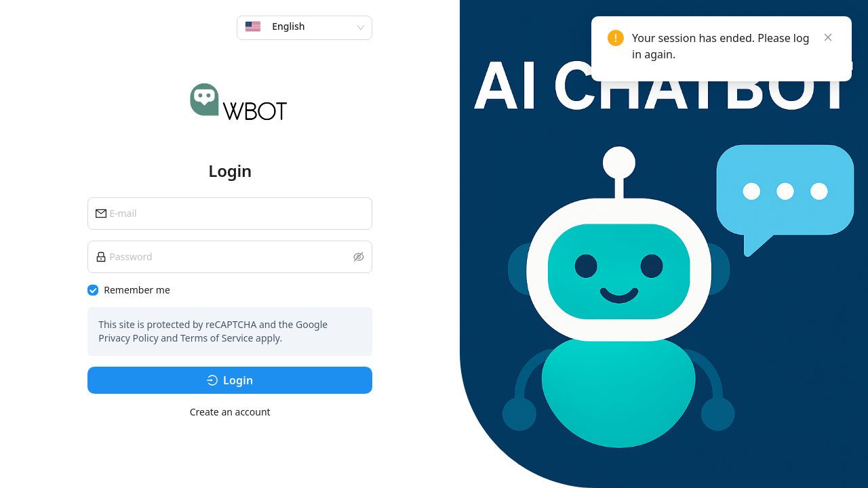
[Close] (828, 37)
